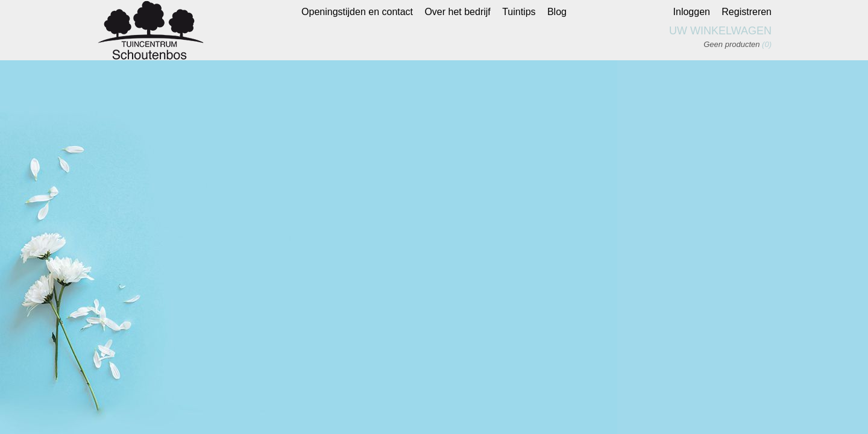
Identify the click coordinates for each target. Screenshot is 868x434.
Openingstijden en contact (357, 12)
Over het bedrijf (457, 12)
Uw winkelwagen (720, 31)
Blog (557, 12)
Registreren (747, 12)
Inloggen (692, 12)
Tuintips (519, 12)
